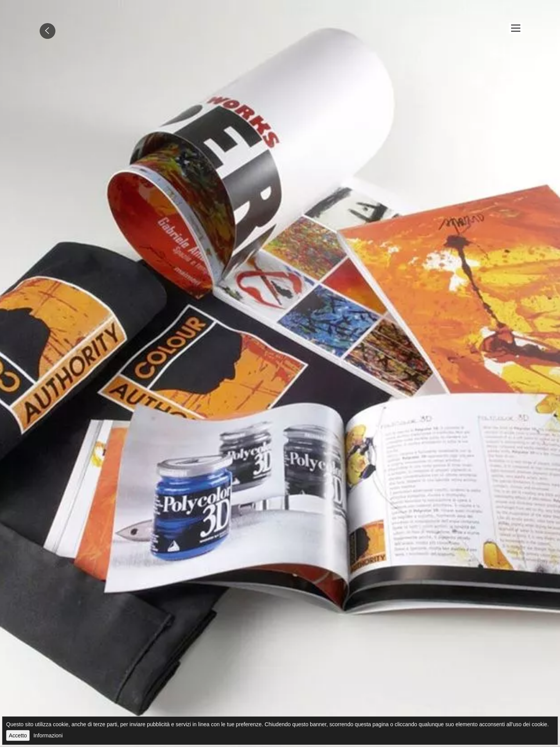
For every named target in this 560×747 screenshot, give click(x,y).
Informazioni (48, 735)
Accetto (18, 735)
